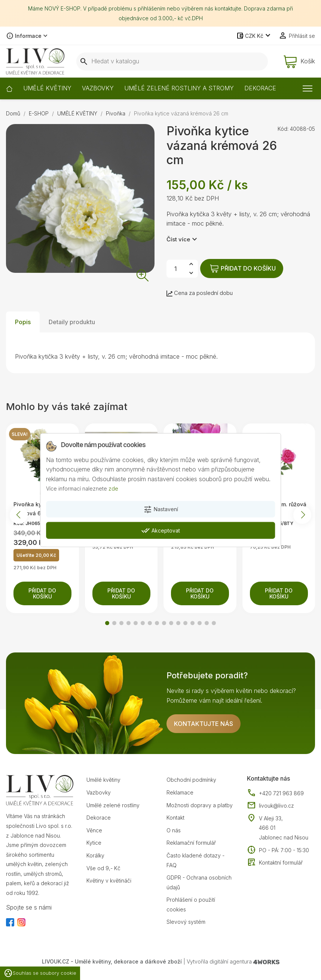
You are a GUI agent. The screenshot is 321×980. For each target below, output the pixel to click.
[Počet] (175, 269)
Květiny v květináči (109, 881)
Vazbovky (99, 792)
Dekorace (99, 818)
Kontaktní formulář (275, 863)
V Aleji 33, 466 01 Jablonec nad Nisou (284, 828)
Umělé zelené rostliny (113, 805)
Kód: (283, 129)
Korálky (95, 855)
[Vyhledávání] (172, 61)
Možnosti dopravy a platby (200, 805)
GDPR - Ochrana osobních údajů (199, 882)
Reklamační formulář (191, 843)
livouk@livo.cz (270, 806)
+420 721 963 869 (275, 793)
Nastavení (161, 510)
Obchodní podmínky (191, 780)
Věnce (94, 830)
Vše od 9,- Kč (103, 868)
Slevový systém (186, 922)
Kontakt (175, 818)
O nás (174, 830)
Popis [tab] (23, 322)
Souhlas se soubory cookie (40, 973)
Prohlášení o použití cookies (191, 904)
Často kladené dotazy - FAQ (195, 860)
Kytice (94, 843)
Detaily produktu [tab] (72, 322)
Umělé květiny (103, 780)
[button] (107, 623)
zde (113, 489)
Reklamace (180, 792)
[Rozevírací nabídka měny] (254, 36)
